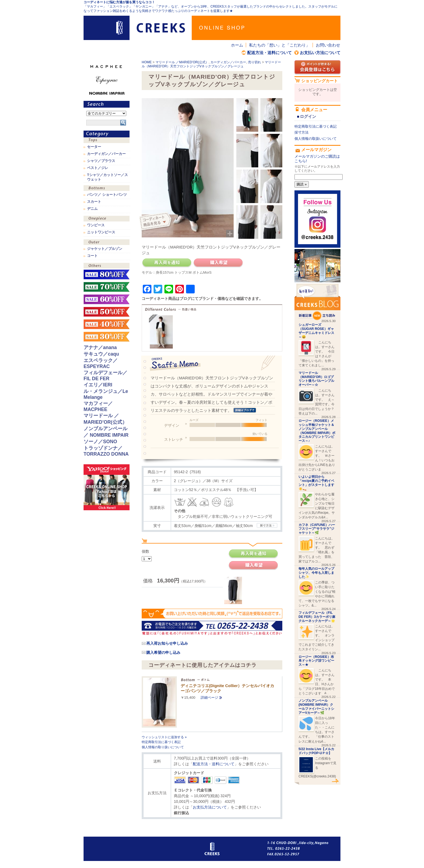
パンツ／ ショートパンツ (107, 195)
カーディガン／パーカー (228, 62)
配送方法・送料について (269, 53)
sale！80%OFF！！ (107, 274)
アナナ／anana (100, 347)
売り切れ (254, 62)
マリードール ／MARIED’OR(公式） (182, 62)
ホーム (237, 45)
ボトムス (107, 189)
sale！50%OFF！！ (107, 312)
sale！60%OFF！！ (107, 299)
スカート (94, 202)
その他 (107, 266)
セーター (94, 147)
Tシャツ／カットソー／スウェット (107, 177)
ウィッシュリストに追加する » (164, 737)
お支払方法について (210, 807)
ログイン (308, 116)
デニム (92, 209)
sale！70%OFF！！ (107, 287)
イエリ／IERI (98, 385)
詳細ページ (209, 698)
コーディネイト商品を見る (156, 222)
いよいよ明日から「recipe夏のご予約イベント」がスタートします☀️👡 (316, 483)
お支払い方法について (320, 53)
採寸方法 (302, 132)
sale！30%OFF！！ (107, 337)
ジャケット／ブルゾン (105, 249)
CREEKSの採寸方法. (267, 525)
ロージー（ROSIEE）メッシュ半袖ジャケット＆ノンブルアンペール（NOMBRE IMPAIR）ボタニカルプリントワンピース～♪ (317, 431)
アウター (107, 243)
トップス (107, 141)
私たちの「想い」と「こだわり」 (279, 45)
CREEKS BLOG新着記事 (317, 302)
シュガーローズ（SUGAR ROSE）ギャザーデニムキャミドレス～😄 (316, 331)
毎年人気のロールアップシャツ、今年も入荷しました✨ (316, 573)
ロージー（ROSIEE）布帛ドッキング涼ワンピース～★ (316, 661)
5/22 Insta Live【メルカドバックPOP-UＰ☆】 (316, 751)
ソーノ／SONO (100, 442)
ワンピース (107, 219)
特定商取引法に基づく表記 (161, 742)
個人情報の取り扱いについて (163, 747)
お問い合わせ (328, 45)
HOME (147, 62)
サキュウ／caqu (101, 354)
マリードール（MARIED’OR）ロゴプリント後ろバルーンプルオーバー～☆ (316, 379)
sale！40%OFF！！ (107, 324)
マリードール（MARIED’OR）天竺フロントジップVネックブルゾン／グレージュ (211, 64)
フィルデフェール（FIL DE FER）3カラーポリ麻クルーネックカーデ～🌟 (317, 617)
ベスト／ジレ (98, 168)
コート (92, 256)
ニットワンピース (101, 232)
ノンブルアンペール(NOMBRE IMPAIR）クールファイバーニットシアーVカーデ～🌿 (316, 707)
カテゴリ (107, 134)
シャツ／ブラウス (101, 161)
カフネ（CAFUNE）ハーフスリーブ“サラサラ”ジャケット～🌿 (317, 529)
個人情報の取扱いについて (316, 139)
